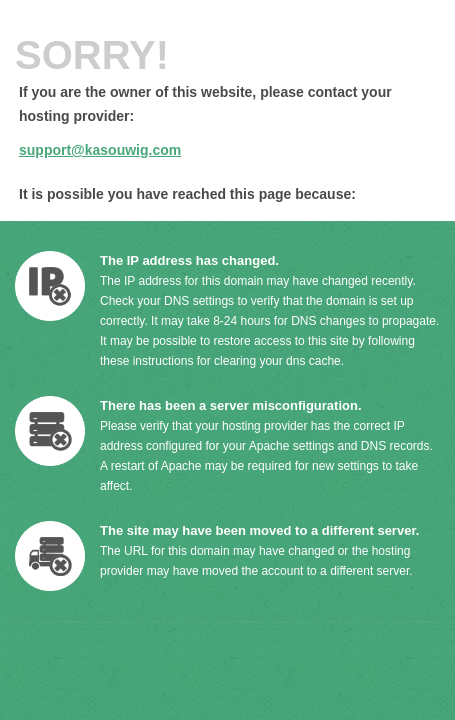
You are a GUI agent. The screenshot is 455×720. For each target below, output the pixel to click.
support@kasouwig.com (100, 150)
